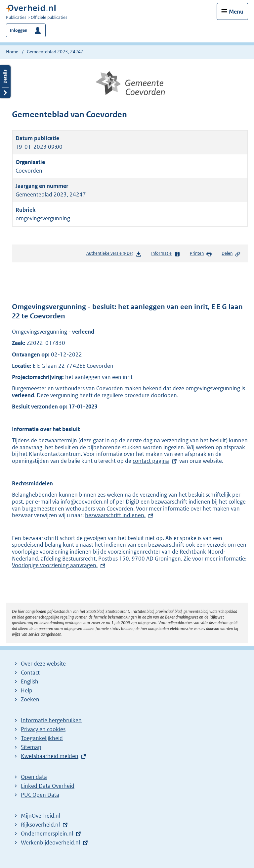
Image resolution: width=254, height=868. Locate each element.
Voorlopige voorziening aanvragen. (59, 565)
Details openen (5, 82)
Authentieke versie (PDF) (114, 255)
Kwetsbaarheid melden (50, 756)
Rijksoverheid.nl (40, 825)
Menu (236, 12)
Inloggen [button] (19, 30)
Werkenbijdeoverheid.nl (50, 842)
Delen (231, 254)
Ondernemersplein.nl (47, 834)
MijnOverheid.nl (41, 816)
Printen (201, 254)
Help (27, 690)
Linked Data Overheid (48, 786)
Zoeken (30, 699)
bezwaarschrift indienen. (115, 515)
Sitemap (31, 747)
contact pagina (151, 461)
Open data (34, 777)
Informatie (166, 254)
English (30, 681)
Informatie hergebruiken (51, 720)
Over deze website (43, 664)
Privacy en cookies (43, 729)
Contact (30, 673)
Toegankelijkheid (42, 738)
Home (12, 52)
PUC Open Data (40, 795)
